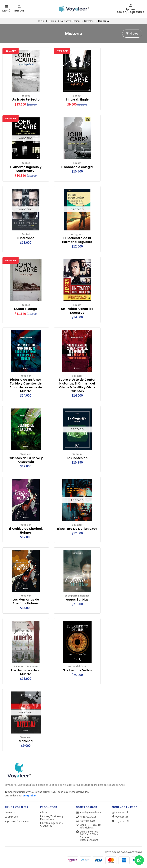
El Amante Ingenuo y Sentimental (26, 169)
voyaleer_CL (121, 821)
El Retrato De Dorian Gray (77, 529)
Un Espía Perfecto (26, 100)
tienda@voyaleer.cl (89, 812)
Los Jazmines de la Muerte (26, 672)
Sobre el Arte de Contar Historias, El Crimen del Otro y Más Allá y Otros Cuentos (77, 385)
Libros (52, 21)
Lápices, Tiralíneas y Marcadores (52, 818)
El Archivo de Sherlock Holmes (26, 531)
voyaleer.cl (120, 812)
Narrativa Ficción (70, 21)
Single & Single (77, 100)
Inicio (41, 21)
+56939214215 (86, 817)
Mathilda (26, 741)
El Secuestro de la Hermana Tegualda (77, 240)
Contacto (10, 812)
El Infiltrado (26, 238)
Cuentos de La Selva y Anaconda (26, 460)
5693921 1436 (86, 821)
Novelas (89, 21)
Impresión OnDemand (17, 821)
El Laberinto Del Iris (77, 670)
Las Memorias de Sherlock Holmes (26, 601)
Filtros (132, 34)
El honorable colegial (77, 167)
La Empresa (11, 817)
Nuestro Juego (26, 309)
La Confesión (77, 458)
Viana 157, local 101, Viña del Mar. (89, 826)
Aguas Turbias (77, 600)
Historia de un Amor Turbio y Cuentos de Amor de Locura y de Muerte (26, 385)
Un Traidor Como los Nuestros (77, 311)
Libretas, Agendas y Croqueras (52, 824)
